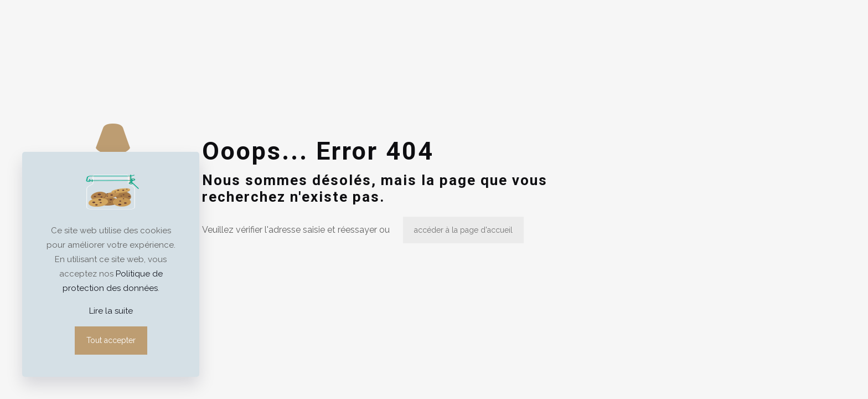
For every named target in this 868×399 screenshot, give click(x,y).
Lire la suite (111, 311)
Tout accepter (111, 340)
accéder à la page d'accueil (463, 230)
